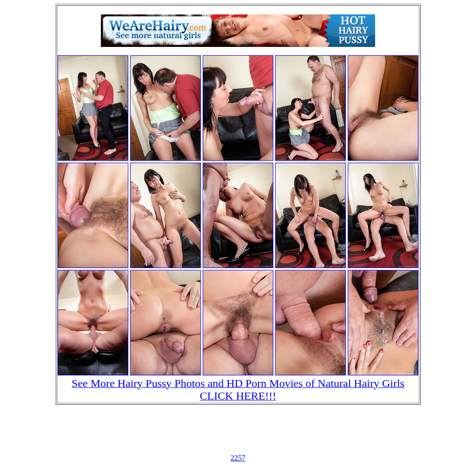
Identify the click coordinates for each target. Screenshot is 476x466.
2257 (238, 458)
